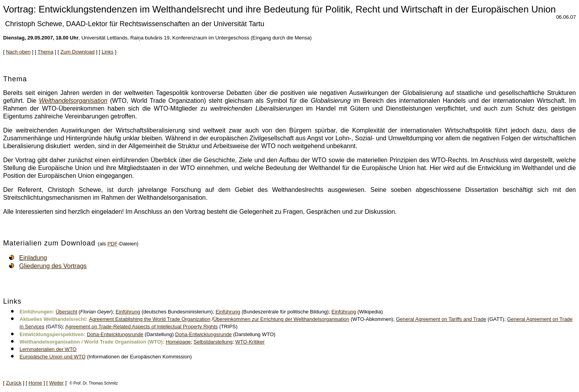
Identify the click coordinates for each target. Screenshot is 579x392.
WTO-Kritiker (250, 342)
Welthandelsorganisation (73, 101)
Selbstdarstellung (213, 342)
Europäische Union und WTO (53, 357)
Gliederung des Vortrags (53, 266)
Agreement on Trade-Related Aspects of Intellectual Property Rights (142, 327)
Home (35, 383)
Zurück (14, 383)
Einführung (128, 312)
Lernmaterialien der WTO (48, 349)
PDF (113, 244)
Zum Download (78, 52)
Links (108, 52)
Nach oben (18, 52)
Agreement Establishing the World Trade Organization (149, 319)
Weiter (56, 383)
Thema (45, 52)
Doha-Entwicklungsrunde (115, 334)
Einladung (33, 258)
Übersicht (66, 312)
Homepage (178, 342)
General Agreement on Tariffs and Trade (441, 319)
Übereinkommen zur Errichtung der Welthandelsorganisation (281, 319)
